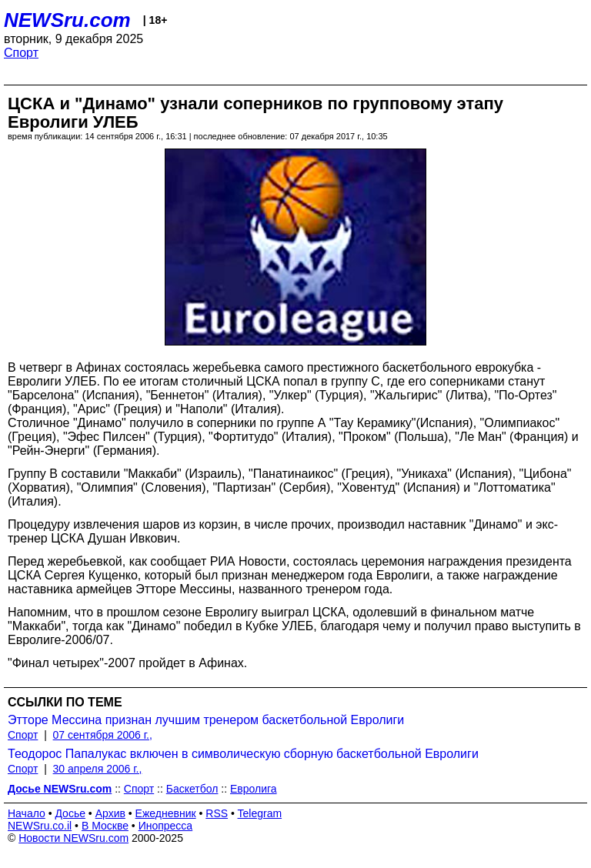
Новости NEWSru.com (73, 838)
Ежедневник (166, 813)
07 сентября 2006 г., (103, 735)
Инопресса (166, 826)
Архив (110, 813)
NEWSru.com (67, 20)
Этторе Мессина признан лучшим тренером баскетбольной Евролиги (206, 720)
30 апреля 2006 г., (98, 769)
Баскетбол (192, 789)
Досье (70, 813)
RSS (217, 813)
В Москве (105, 826)
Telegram (260, 813)
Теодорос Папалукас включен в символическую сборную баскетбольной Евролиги (243, 754)
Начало (27, 813)
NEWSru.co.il (40, 826)
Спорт (21, 53)
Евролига (254, 789)
